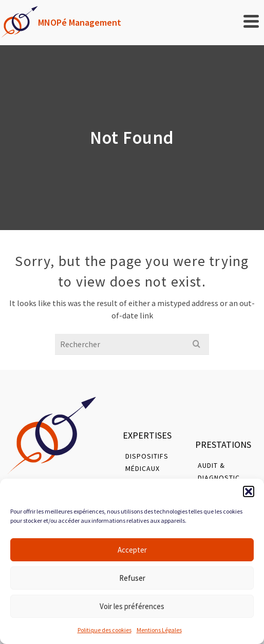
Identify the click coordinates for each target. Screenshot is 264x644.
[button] (249, 491)
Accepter (132, 550)
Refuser (132, 578)
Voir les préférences (132, 606)
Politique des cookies (105, 630)
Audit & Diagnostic (219, 471)
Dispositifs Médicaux (147, 462)
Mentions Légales (159, 630)
